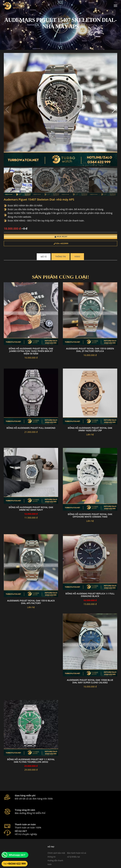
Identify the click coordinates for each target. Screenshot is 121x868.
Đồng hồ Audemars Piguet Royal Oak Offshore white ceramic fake (90, 516)
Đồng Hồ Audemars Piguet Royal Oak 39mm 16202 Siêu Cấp (90, 430)
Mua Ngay (61, 237)
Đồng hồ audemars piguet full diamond (31, 428)
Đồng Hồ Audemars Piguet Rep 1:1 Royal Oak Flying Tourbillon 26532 (31, 761)
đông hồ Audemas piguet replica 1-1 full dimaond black (90, 596)
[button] (114, 110)
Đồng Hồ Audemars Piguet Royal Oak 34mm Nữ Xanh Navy (31, 509)
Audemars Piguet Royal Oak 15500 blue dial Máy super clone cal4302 (90, 682)
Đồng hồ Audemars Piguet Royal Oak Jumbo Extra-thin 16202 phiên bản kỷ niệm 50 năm (31, 352)
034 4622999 (61, 244)
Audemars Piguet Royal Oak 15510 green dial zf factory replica (90, 350)
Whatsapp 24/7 (17, 855)
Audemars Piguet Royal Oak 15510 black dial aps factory (31, 602)
